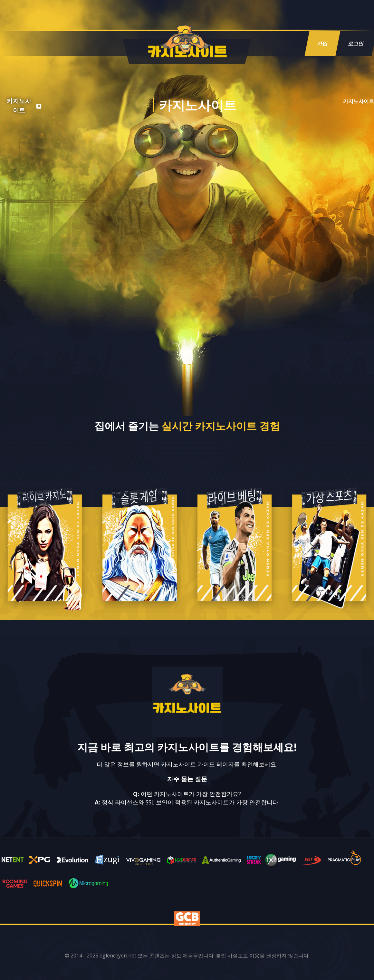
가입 (322, 43)
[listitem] (23, 106)
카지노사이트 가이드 (188, 764)
